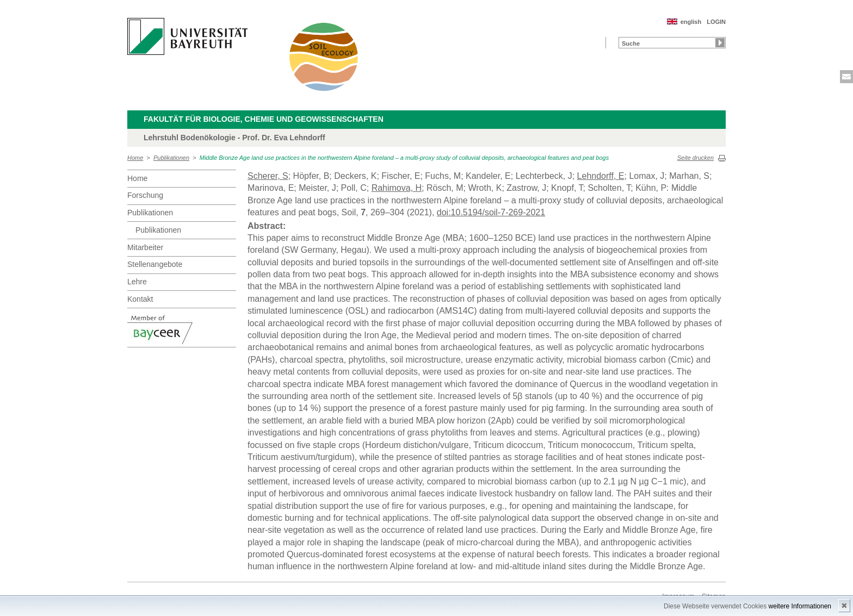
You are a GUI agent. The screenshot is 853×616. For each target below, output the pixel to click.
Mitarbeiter (145, 247)
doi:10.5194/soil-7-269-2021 (491, 212)
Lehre (137, 282)
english (691, 22)
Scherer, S (268, 176)
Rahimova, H (397, 188)
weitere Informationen (800, 606)
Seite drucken (696, 158)
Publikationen (171, 158)
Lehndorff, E (601, 176)
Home (135, 158)
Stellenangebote (155, 264)
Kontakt (140, 299)
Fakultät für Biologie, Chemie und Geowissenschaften (264, 119)
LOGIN (716, 22)
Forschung (145, 195)
